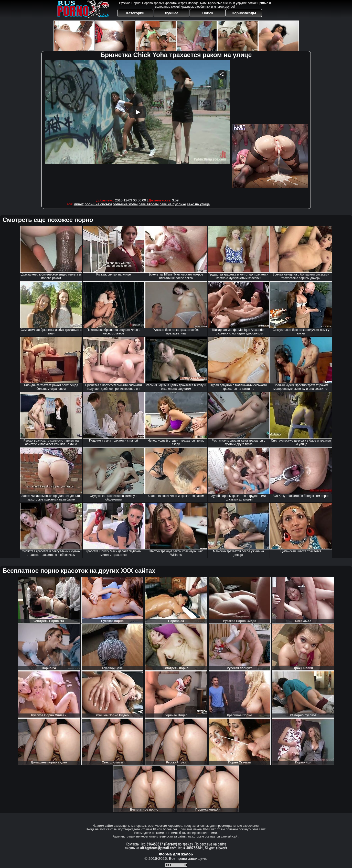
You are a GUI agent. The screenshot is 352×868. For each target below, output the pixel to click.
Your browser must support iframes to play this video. (137, 128)
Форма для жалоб (176, 854)
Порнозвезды (244, 13)
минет (79, 204)
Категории (135, 13)
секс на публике (173, 204)
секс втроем (148, 204)
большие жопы (125, 204)
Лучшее (171, 13)
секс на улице (198, 204)
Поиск (208, 13)
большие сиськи (98, 204)
